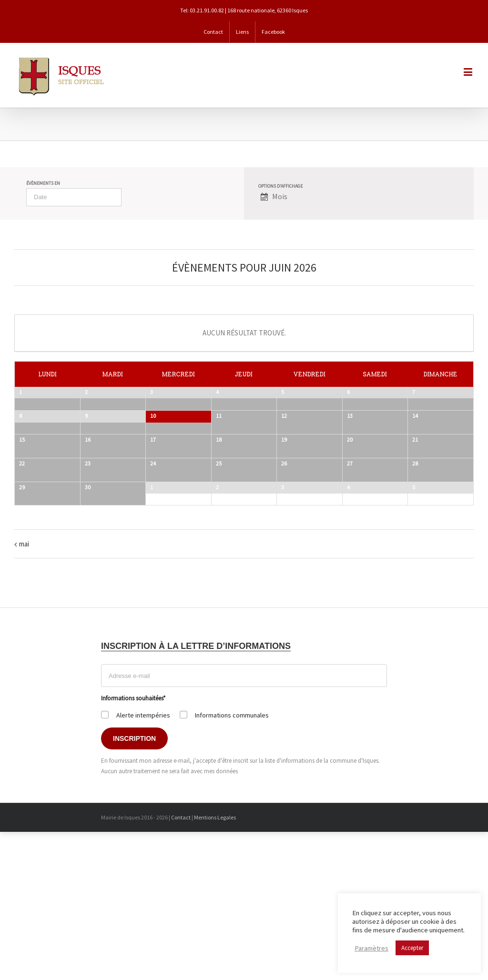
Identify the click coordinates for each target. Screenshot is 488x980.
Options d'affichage (280, 186)
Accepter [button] (412, 948)
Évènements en (43, 183)
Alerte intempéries (143, 859)
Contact (181, 961)
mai (24, 687)
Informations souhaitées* (133, 842)
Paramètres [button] (371, 948)
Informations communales (232, 859)
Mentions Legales (215, 961)
